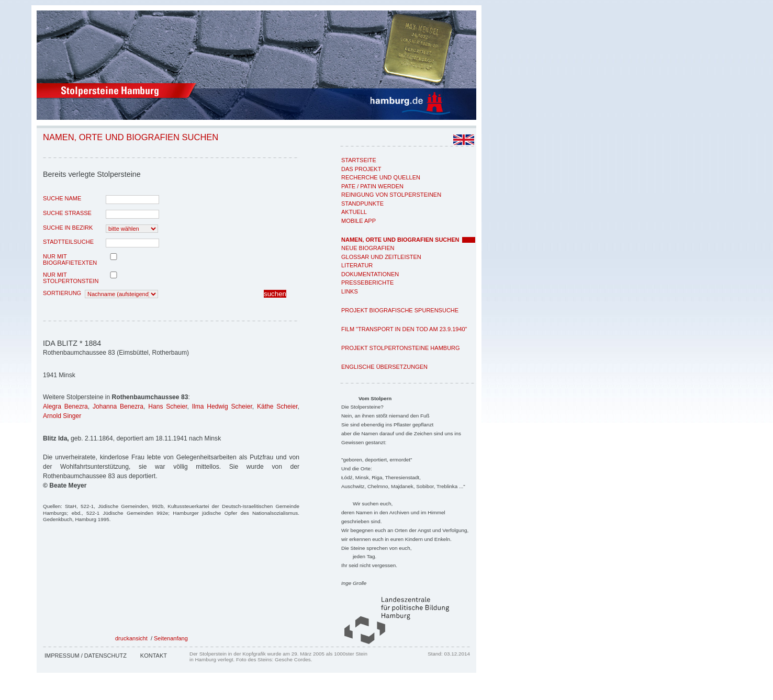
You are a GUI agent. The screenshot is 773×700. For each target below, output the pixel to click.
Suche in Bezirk (68, 228)
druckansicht (131, 638)
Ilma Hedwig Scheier (222, 407)
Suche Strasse (67, 213)
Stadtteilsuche (68, 242)
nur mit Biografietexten (70, 259)
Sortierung (62, 293)
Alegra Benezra (65, 407)
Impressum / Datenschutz (86, 656)
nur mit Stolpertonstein (71, 278)
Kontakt (154, 656)
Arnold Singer (62, 416)
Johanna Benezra (118, 407)
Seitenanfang (171, 638)
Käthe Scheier (277, 407)
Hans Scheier (167, 407)
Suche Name (62, 198)
